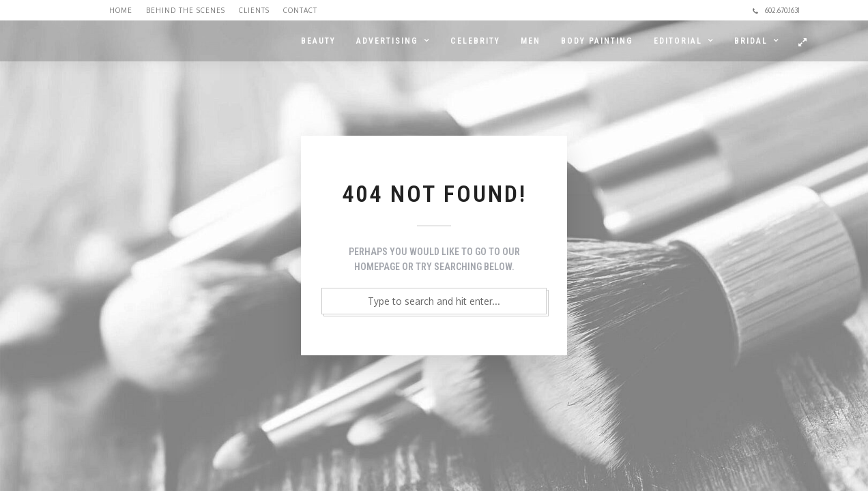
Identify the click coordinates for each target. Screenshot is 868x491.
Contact (300, 10)
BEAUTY (318, 41)
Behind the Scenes (186, 10)
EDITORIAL (678, 41)
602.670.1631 (776, 10)
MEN (531, 41)
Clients (254, 10)
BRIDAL (751, 41)
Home (121, 10)
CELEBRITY (475, 41)
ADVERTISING (387, 41)
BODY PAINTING (597, 41)
